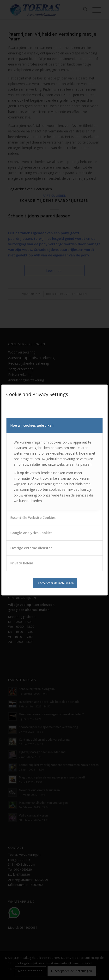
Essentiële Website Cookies (33, 518)
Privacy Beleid (22, 563)
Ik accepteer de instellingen (55, 583)
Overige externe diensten (31, 548)
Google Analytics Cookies (31, 533)
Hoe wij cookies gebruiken (32, 425)
